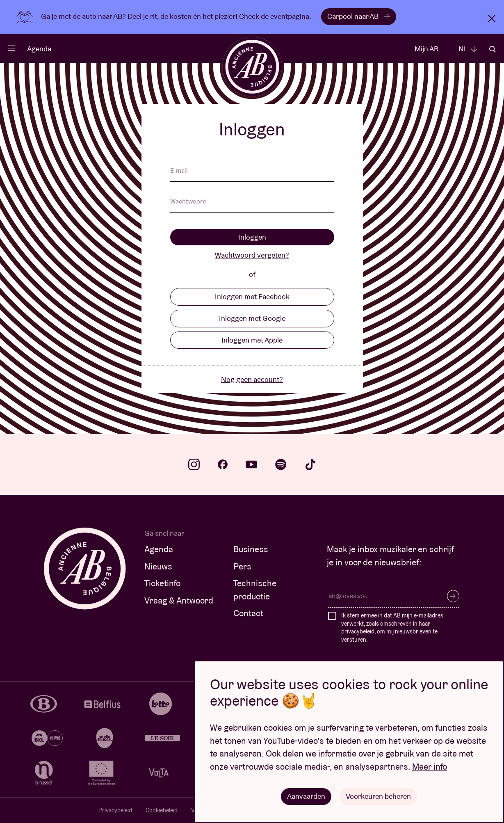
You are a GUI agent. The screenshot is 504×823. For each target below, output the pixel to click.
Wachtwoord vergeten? (252, 255)
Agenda (39, 49)
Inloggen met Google (252, 318)
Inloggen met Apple (252, 340)
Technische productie (255, 590)
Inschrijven (453, 596)
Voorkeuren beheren (378, 796)
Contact (248, 613)
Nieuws (158, 566)
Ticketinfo (162, 583)
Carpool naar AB (359, 16)
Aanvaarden (306, 796)
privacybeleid (358, 631)
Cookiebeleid (162, 810)
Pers (242, 566)
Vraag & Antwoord (179, 600)
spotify (281, 464)
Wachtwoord (188, 202)
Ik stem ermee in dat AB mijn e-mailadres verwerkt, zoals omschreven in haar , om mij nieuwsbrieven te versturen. (392, 628)
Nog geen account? (252, 379)
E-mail (179, 171)
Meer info (430, 767)
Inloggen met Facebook (252, 296)
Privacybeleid (115, 810)
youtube (251, 464)
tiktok (310, 464)
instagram (194, 464)
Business (251, 549)
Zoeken (493, 49)
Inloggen (252, 237)
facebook (223, 464)
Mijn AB (426, 49)
